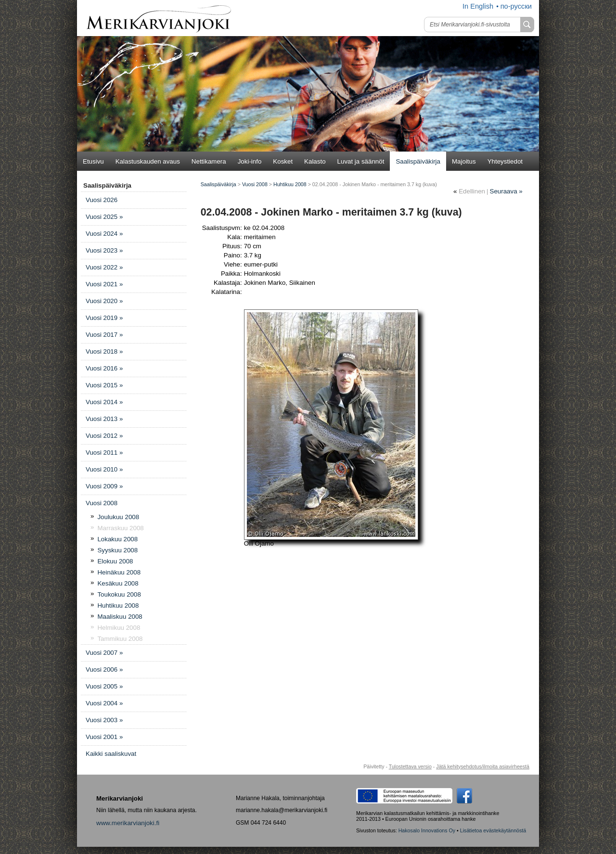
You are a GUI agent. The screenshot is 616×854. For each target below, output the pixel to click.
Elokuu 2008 (115, 561)
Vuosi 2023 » (104, 250)
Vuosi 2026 (102, 200)
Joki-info (250, 161)
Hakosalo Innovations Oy (427, 830)
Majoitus (464, 161)
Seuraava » (506, 191)
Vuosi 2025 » (104, 217)
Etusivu (93, 161)
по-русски (516, 6)
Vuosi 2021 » (104, 284)
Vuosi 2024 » (104, 234)
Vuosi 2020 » (104, 301)
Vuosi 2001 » (104, 737)
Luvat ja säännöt (361, 161)
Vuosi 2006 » (104, 669)
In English (478, 6)
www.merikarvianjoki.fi (128, 823)
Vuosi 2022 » (104, 267)
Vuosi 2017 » (104, 335)
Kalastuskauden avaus (148, 161)
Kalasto (315, 161)
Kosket (283, 161)
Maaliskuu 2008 (120, 617)
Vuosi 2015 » (104, 385)
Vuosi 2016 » (104, 368)
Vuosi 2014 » (104, 402)
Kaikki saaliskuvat (111, 754)
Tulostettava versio (410, 766)
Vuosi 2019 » (104, 318)
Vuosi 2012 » (104, 436)
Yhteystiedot (505, 161)
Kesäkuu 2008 (118, 583)
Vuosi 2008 (102, 503)
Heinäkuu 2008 (119, 572)
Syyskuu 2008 (117, 550)
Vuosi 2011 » (104, 452)
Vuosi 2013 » (104, 419)
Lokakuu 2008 (117, 539)
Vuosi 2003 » (104, 720)
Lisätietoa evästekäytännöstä (493, 830)
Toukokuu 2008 (119, 594)
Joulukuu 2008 (118, 517)
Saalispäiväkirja (418, 161)
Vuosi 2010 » (104, 469)
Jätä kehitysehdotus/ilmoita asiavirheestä (483, 766)
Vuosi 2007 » (104, 653)
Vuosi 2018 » (104, 351)
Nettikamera (209, 161)
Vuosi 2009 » (104, 486)
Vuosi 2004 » (104, 703)
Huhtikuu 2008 (118, 605)
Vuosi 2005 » (104, 686)
